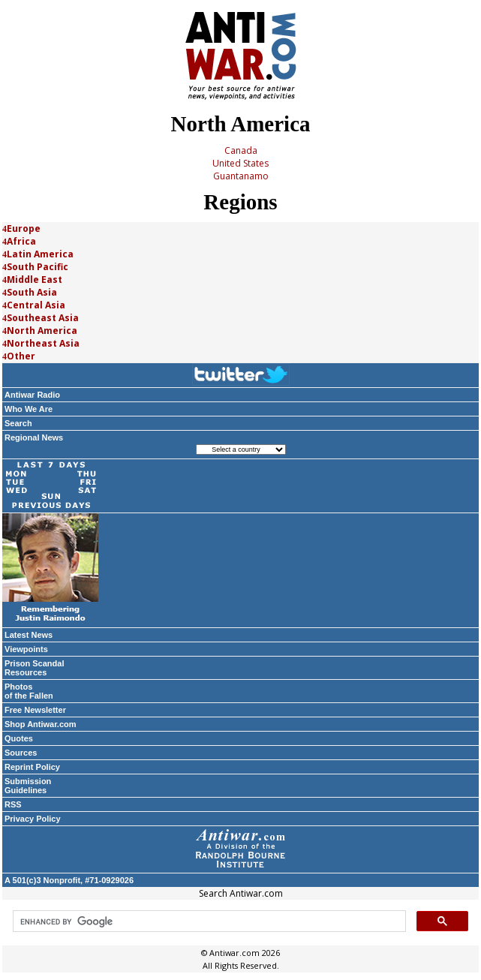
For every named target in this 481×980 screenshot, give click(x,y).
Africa (21, 241)
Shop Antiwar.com (41, 724)
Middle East (35, 280)
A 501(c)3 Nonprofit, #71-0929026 (69, 880)
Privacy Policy (33, 819)
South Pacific (38, 267)
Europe (24, 228)
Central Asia (36, 305)
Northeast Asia (43, 343)
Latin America (40, 254)
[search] (208, 921)
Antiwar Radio (32, 395)
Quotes (19, 738)
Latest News (29, 635)
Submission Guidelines (28, 786)
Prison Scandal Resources (34, 668)
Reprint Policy (32, 767)
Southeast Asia (43, 318)
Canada (241, 150)
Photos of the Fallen (29, 691)
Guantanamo (241, 176)
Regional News (34, 437)
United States (240, 163)
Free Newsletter (35, 710)
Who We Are (29, 409)
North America (42, 331)
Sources (21, 753)
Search (18, 423)
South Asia (32, 292)
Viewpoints (26, 649)
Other (21, 356)
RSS (13, 804)
